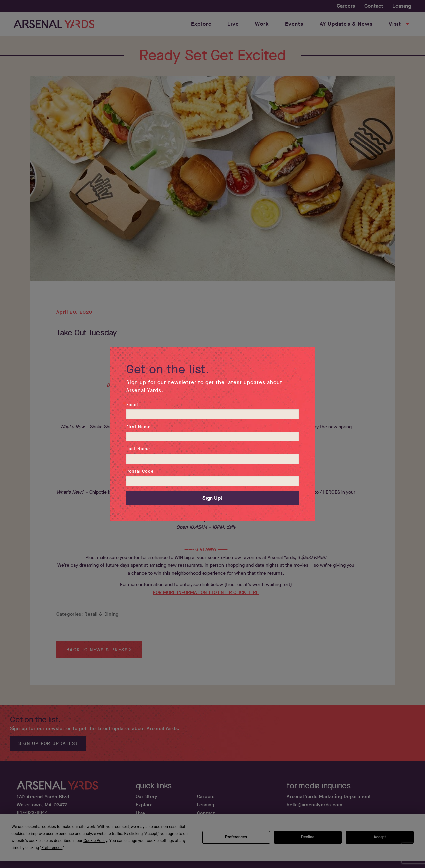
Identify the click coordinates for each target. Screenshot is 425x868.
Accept (380, 837)
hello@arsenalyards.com (314, 805)
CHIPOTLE (206, 484)
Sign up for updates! (48, 744)
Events (294, 24)
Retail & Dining (101, 614)
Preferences (236, 837)
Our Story (147, 796)
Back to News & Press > (99, 650)
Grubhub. (277, 454)
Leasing (402, 6)
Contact (374, 6)
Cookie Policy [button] (95, 841)
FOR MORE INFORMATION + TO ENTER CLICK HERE (206, 592)
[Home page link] (54, 24)
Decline (308, 837)
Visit (400, 24)
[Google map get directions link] (75, 801)
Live (233, 24)
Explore (201, 24)
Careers (346, 6)
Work (262, 24)
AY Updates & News (346, 24)
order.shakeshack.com (199, 454)
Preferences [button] (52, 848)
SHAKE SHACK (206, 419)
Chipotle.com (211, 519)
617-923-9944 (32, 812)
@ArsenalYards (239, 385)
